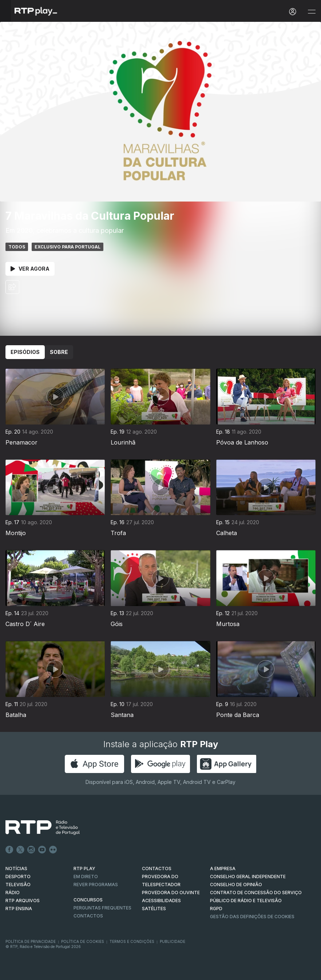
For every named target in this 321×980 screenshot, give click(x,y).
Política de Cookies (83, 941)
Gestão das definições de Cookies (252, 917)
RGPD (216, 909)
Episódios (25, 352)
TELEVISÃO (18, 885)
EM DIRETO (86, 877)
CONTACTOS (157, 869)
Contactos (88, 916)
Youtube (42, 850)
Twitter (20, 850)
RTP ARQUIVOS (23, 901)
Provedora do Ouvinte (171, 893)
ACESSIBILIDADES (161, 901)
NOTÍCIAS (16, 869)
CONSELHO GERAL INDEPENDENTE (248, 877)
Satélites (154, 909)
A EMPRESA (223, 869)
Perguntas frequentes (102, 908)
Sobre (59, 352)
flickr (53, 850)
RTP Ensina (19, 909)
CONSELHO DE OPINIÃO (236, 885)
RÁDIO (13, 893)
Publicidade (173, 941)
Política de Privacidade (31, 941)
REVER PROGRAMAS (96, 885)
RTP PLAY (84, 869)
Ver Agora (30, 269)
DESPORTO (18, 877)
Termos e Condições (132, 941)
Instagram (31, 850)
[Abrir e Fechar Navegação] (312, 12)
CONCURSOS (88, 900)
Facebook (9, 850)
